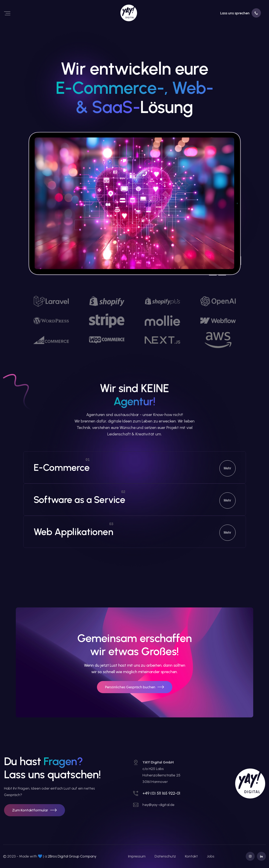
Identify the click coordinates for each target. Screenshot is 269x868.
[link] (113, 13)
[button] (35, 810)
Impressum (137, 856)
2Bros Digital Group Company (72, 856)
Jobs (211, 856)
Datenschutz (165, 856)
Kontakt (191, 856)
